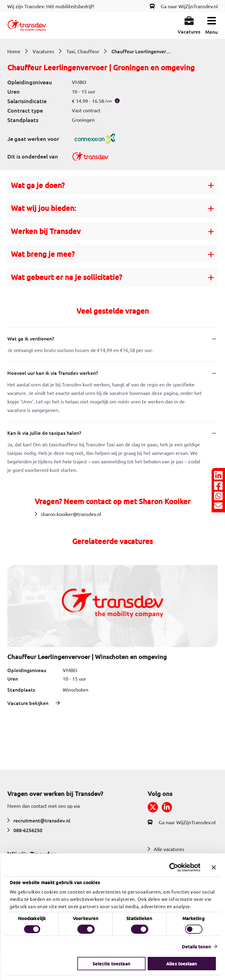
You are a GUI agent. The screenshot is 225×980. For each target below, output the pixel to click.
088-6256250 (25, 830)
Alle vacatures (166, 849)
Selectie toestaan (111, 964)
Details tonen (196, 947)
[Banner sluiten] (213, 867)
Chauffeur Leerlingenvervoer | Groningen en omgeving (142, 51)
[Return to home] (27, 26)
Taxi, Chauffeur (83, 51)
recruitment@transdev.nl (39, 820)
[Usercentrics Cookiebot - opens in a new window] (173, 867)
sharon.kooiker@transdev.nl (68, 514)
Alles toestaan (182, 964)
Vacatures (43, 51)
